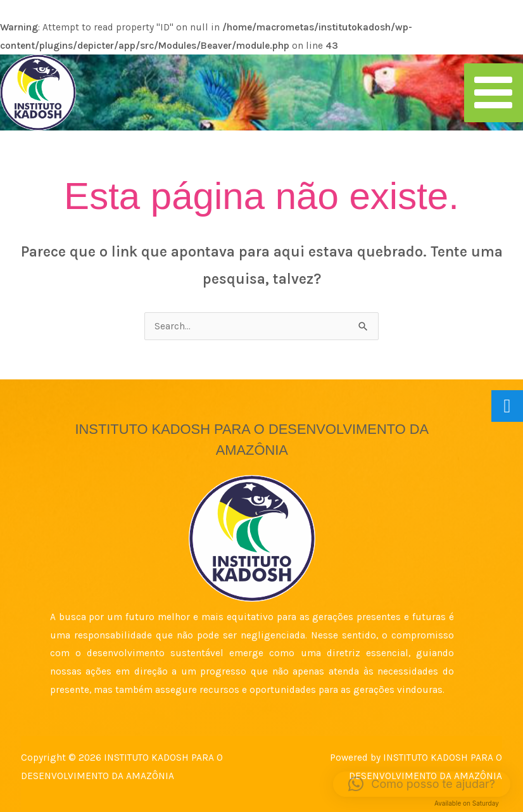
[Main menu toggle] (494, 93)
